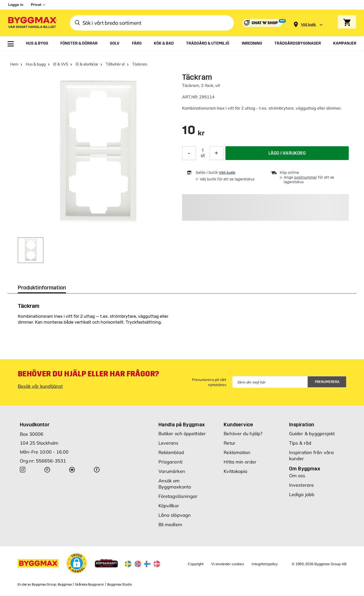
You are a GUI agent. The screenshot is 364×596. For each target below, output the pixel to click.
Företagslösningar (178, 496)
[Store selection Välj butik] (308, 25)
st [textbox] (203, 156)
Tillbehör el (115, 64)
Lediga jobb (302, 494)
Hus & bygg (36, 64)
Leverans (168, 443)
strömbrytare (281, 108)
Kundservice (238, 425)
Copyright (196, 564)
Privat (36, 5)
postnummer (306, 177)
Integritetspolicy (265, 564)
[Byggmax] (32, 23)
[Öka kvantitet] (217, 153)
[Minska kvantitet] (189, 153)
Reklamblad (171, 452)
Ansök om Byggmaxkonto (175, 484)
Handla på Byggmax (182, 425)
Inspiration (302, 425)
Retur (230, 443)
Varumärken (172, 471)
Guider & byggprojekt (312, 434)
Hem (14, 64)
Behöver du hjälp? (243, 434)
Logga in (16, 5)
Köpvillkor (169, 506)
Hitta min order (240, 462)
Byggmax (65, 585)
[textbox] (193, 133)
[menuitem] (11, 44)
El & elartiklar (87, 64)
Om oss (297, 476)
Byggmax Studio (120, 585)
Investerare (301, 485)
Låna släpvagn (175, 515)
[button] (77, 563)
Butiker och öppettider (182, 434)
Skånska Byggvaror (90, 585)
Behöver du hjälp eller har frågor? (89, 374)
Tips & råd (300, 443)
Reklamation (237, 452)
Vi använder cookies (228, 564)
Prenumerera (327, 382)
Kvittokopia (235, 471)
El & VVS (61, 64)
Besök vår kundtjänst (40, 386)
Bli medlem (170, 525)
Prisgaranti (170, 462)
